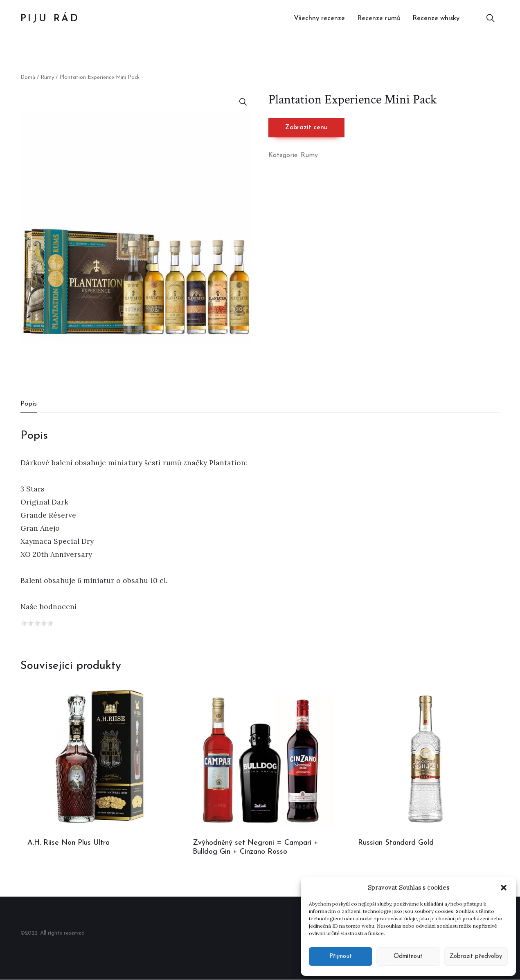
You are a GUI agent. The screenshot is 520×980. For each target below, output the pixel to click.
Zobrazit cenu (306, 128)
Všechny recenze (319, 18)
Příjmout (341, 956)
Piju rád (50, 19)
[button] (504, 888)
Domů (28, 77)
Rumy (47, 77)
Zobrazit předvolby (476, 956)
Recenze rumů (379, 18)
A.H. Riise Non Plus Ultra (69, 843)
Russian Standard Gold (396, 843)
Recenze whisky (436, 18)
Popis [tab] (29, 404)
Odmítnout (408, 956)
